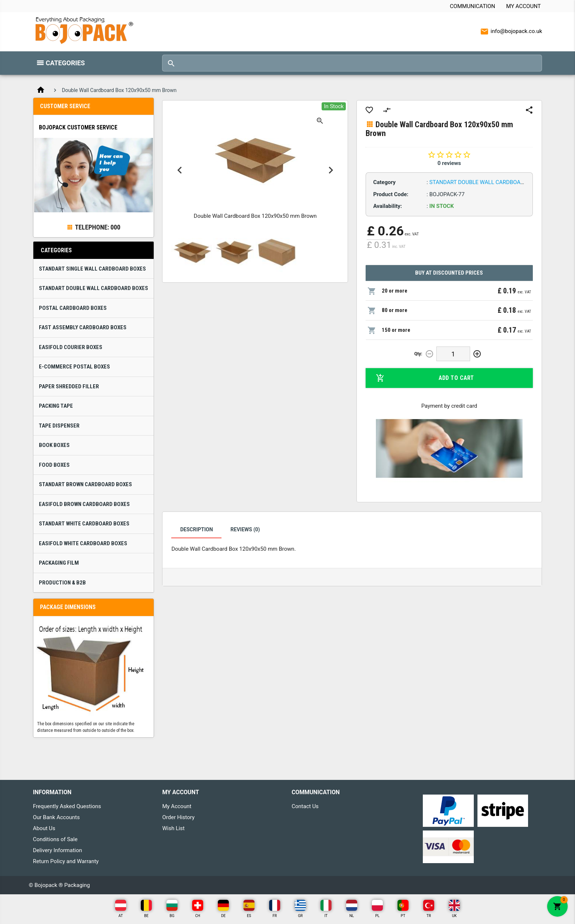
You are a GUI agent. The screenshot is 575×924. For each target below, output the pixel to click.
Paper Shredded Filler (69, 386)
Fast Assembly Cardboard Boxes (83, 327)
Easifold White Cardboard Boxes (83, 543)
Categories (65, 63)
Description (196, 529)
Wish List (173, 828)
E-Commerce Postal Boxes (74, 367)
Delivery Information (58, 850)
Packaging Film (59, 563)
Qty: (418, 354)
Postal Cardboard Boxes (73, 308)
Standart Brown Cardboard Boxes (85, 484)
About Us (44, 828)
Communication (473, 6)
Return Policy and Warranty (66, 861)
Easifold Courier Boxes (71, 347)
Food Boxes (54, 465)
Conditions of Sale (55, 839)
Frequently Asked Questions (67, 806)
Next (331, 170)
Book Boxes (54, 445)
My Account (523, 6)
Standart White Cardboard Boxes (84, 524)
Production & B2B (62, 583)
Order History (178, 817)
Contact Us (305, 806)
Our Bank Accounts (56, 817)
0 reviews (449, 163)
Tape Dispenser (59, 426)
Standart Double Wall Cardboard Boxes (94, 288)
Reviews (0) (245, 529)
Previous (180, 170)
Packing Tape (56, 406)
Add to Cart (425, 378)
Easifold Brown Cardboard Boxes (84, 504)
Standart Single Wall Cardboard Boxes (92, 269)
